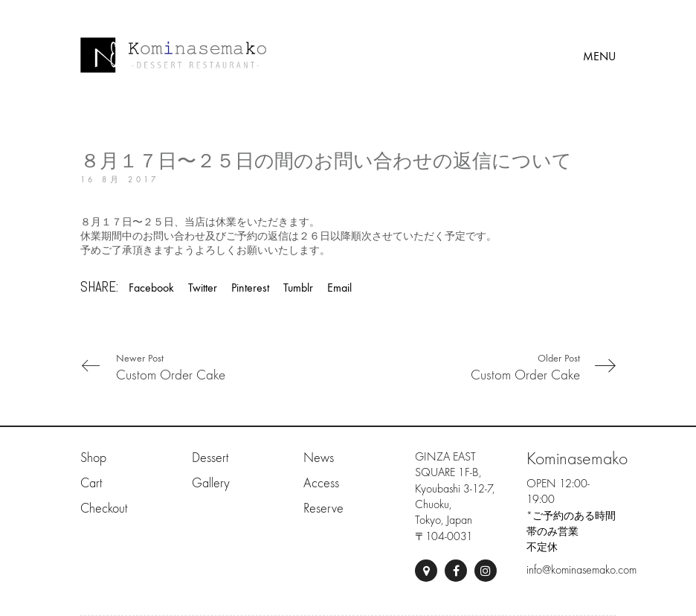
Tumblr (298, 288)
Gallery (211, 483)
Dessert (210, 458)
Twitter (203, 288)
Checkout (104, 508)
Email (339, 288)
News (319, 458)
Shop (93, 458)
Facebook (151, 288)
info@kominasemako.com (581, 570)
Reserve (323, 508)
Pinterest (250, 288)
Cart (91, 483)
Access (321, 483)
